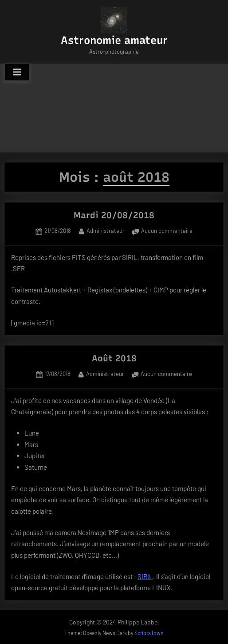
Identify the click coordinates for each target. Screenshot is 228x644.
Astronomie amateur (114, 40)
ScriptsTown (149, 633)
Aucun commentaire (167, 231)
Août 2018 (114, 358)
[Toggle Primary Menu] (17, 72)
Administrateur (106, 230)
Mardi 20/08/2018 (114, 215)
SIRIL (145, 576)
